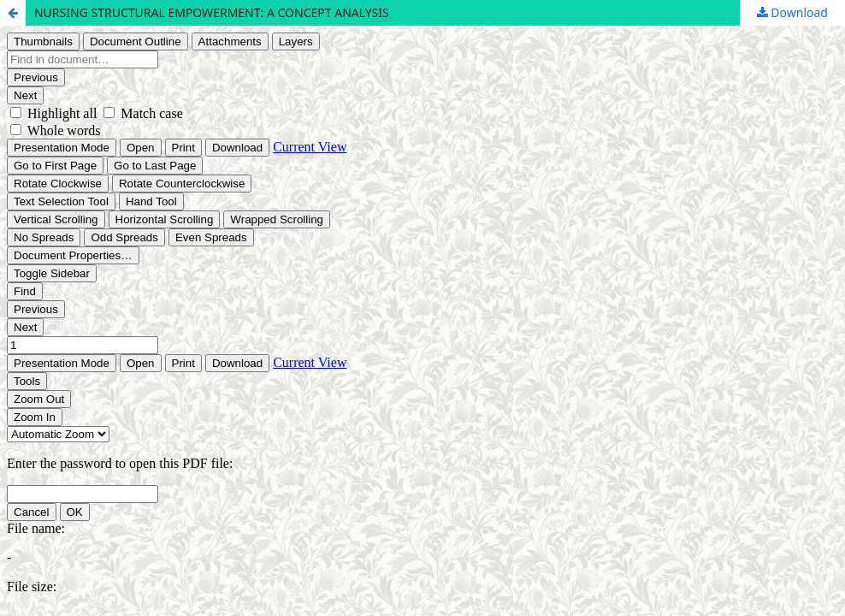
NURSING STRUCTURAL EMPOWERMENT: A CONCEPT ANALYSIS (212, 12)
